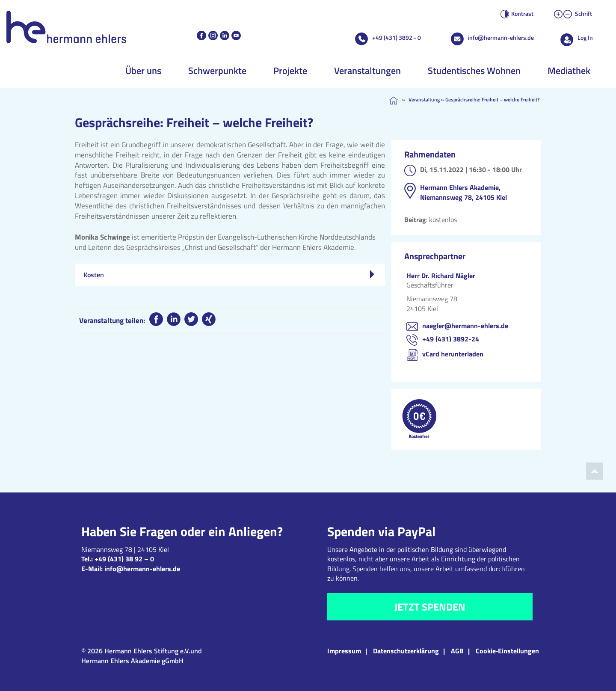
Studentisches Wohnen (474, 71)
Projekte (290, 71)
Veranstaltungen (367, 71)
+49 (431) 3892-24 (451, 339)
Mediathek (569, 71)
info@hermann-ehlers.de (501, 37)
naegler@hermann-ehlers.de (465, 326)
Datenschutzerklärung (406, 651)
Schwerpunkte (217, 71)
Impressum (344, 651)
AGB (457, 651)
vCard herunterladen (453, 354)
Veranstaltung (424, 99)
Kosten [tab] (229, 275)
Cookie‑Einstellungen (507, 651)
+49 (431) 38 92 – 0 (124, 559)
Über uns (143, 71)
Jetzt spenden (430, 607)
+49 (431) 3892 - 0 (397, 37)
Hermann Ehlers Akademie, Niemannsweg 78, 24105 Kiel (463, 192)
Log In (585, 37)
